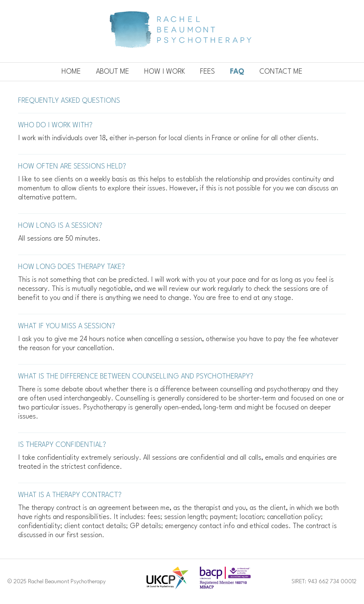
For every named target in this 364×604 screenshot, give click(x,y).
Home (71, 72)
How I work (165, 72)
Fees (207, 72)
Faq (237, 72)
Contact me (281, 72)
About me (113, 72)
